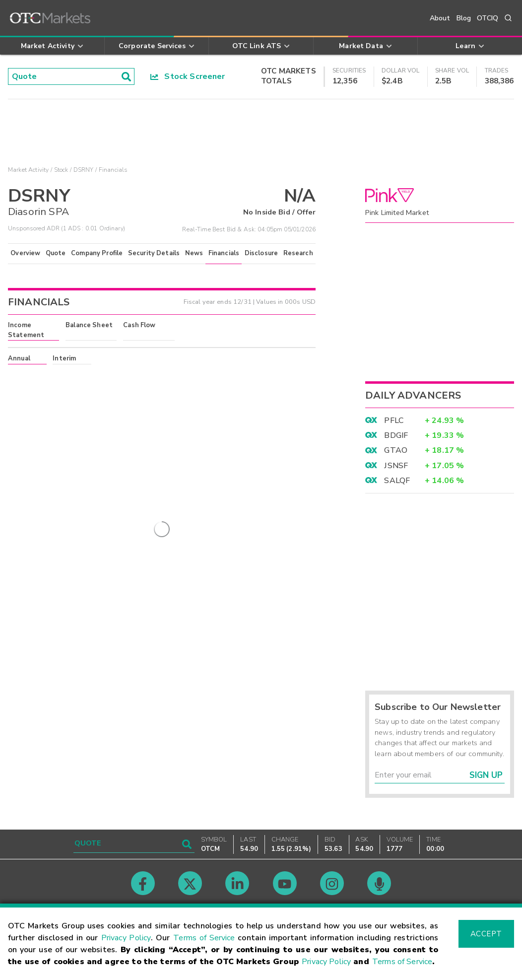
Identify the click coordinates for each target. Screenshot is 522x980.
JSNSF (396, 466)
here (142, 376)
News (194, 253)
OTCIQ (488, 18)
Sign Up (486, 775)
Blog (464, 18)
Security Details (154, 253)
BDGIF (396, 435)
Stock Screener (188, 76)
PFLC (394, 420)
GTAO (396, 450)
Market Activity (28, 170)
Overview (25, 253)
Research (298, 253)
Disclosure (261, 253)
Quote (56, 253)
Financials (224, 253)
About (440, 18)
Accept (486, 934)
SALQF (397, 481)
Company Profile (97, 253)
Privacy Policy (126, 938)
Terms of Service (204, 938)
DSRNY (84, 170)
